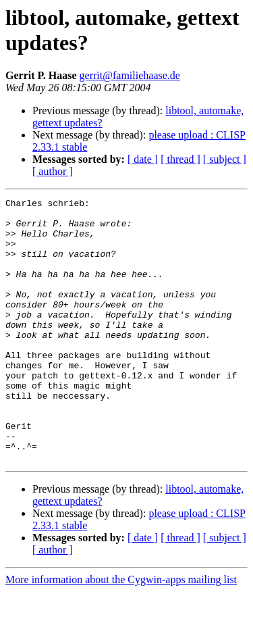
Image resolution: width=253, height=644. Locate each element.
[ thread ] (180, 159)
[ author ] (53, 171)
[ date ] (143, 159)
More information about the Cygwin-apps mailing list (121, 632)
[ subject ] (225, 159)
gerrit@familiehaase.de (130, 75)
